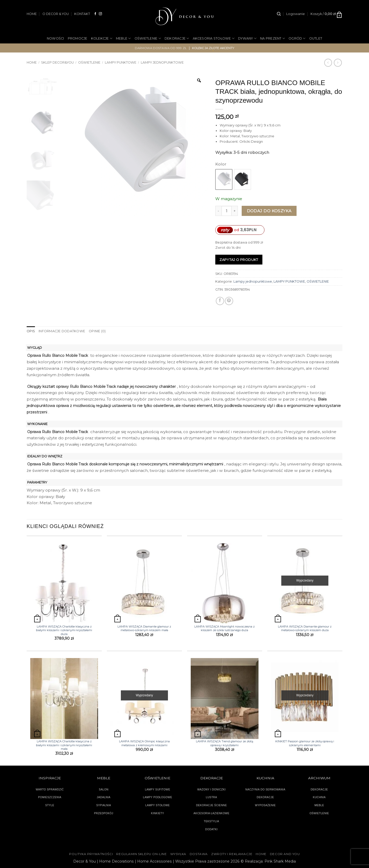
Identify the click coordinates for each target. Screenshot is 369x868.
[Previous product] (338, 63)
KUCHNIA (319, 797)
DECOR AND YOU (285, 854)
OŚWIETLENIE (148, 38)
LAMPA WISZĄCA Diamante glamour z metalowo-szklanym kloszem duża (305, 628)
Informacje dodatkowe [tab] (62, 331)
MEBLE (123, 38)
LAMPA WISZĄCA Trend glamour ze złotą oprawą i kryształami (224, 743)
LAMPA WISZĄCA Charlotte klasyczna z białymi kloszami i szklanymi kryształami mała (64, 745)
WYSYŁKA (178, 854)
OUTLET (316, 38)
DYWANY (247, 38)
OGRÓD (297, 38)
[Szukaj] (279, 14)
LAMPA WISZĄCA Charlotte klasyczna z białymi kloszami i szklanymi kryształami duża (64, 630)
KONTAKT (82, 14)
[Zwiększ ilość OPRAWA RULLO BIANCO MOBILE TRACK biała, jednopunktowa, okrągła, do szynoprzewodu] (235, 211)
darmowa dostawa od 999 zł (161, 48)
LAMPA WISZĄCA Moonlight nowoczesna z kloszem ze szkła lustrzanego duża (224, 628)
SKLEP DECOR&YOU (57, 62)
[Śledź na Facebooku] (95, 14)
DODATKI (211, 829)
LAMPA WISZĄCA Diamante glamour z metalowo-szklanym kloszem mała (144, 628)
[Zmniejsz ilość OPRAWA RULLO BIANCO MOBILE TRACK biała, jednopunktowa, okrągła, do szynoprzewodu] (218, 211)
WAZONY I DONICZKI (211, 789)
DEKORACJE (177, 38)
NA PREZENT (272, 38)
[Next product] (328, 63)
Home (32, 62)
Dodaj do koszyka (269, 211)
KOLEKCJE (102, 38)
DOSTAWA (199, 854)
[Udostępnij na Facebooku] (220, 301)
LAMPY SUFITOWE (158, 789)
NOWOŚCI (56, 38)
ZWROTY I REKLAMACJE (232, 854)
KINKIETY (158, 813)
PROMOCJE (78, 38)
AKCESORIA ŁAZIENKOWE (212, 813)
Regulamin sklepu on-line (141, 854)
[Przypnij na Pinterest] (229, 301)
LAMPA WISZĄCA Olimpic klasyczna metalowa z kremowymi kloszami (144, 743)
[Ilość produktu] (227, 211)
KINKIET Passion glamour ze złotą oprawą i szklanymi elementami (305, 743)
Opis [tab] (31, 331)
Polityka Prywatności (91, 854)
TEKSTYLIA (211, 821)
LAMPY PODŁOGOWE (157, 797)
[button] (296, 14)
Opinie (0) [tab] (97, 331)
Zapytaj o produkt (239, 260)
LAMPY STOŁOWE (158, 805)
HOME (32, 14)
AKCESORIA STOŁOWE (214, 38)
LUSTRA (212, 797)
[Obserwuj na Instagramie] (100, 14)
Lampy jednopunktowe (162, 62)
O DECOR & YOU (56, 14)
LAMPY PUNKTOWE (121, 62)
